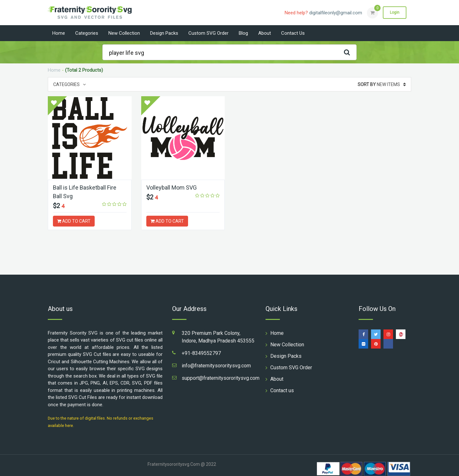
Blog (243, 33)
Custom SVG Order (208, 33)
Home (59, 33)
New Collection (124, 33)
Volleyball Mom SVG (171, 188)
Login (395, 12)
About (265, 33)
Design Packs (164, 33)
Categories (87, 33)
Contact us (293, 33)
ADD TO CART (74, 221)
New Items (382, 84)
